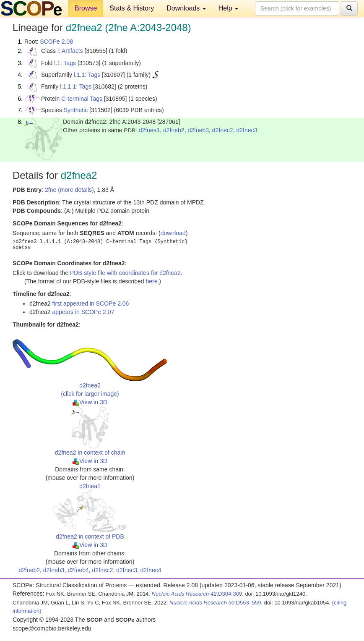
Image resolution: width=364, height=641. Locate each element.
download (173, 233)
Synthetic (76, 110)
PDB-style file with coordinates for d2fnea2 (125, 273)
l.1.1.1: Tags (76, 86)
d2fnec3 (247, 130)
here (151, 281)
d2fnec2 (223, 130)
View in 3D (90, 402)
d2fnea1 (149, 130)
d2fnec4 (151, 570)
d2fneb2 (174, 130)
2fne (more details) (69, 190)
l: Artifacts (70, 51)
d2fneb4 (78, 570)
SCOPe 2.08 (56, 42)
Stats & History (132, 8)
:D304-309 (197, 594)
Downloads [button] (186, 8)
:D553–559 (215, 603)
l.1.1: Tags (87, 75)
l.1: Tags (65, 63)
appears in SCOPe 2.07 (83, 312)
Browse (86, 8)
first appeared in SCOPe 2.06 (91, 303)
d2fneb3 (198, 130)
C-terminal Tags (82, 99)
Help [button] (228, 8)
